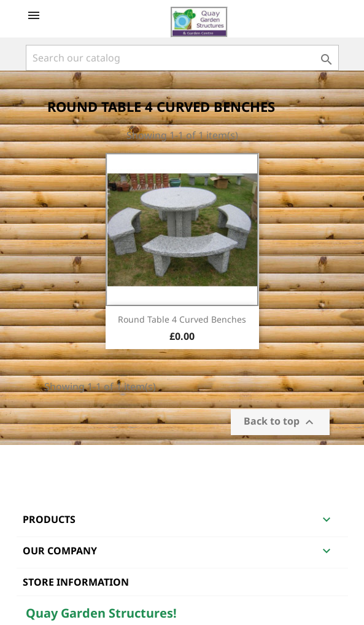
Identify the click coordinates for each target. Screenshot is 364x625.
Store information (76, 582)
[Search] (182, 58)
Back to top (280, 423)
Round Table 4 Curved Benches (182, 319)
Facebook (37, 461)
